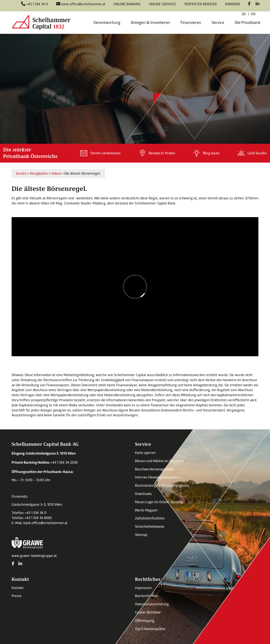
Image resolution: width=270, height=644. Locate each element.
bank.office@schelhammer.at (45, 523)
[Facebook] (249, 4)
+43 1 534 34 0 (36, 513)
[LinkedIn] (258, 4)
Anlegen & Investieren (150, 23)
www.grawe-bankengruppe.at (34, 556)
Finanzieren (191, 23)
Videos (56, 173)
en (253, 14)
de (244, 14)
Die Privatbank (248, 23)
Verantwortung (107, 23)
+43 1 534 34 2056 (64, 462)
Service (218, 23)
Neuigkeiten (39, 173)
